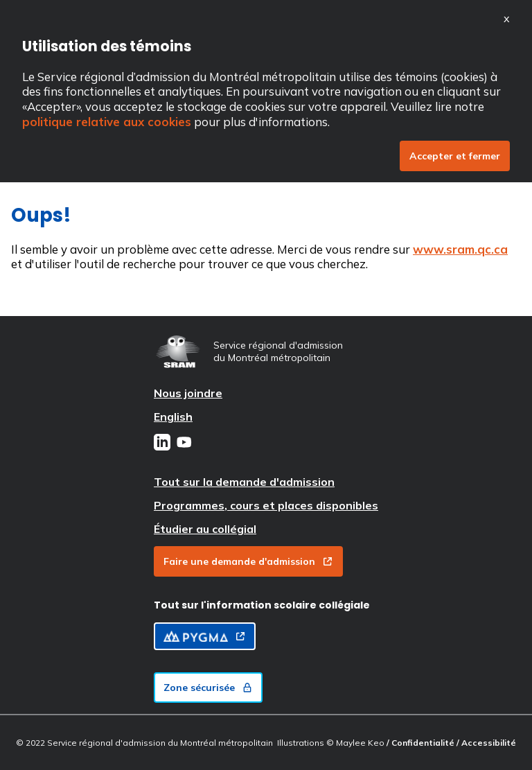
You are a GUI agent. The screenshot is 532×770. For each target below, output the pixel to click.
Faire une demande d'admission (248, 561)
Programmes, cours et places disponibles (266, 505)
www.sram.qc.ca (460, 249)
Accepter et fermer (455, 156)
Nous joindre (188, 393)
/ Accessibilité (486, 743)
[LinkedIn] (162, 444)
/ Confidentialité (422, 743)
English (173, 417)
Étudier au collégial (205, 529)
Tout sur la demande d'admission (244, 482)
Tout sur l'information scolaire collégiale (262, 605)
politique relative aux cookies (107, 122)
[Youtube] (184, 444)
